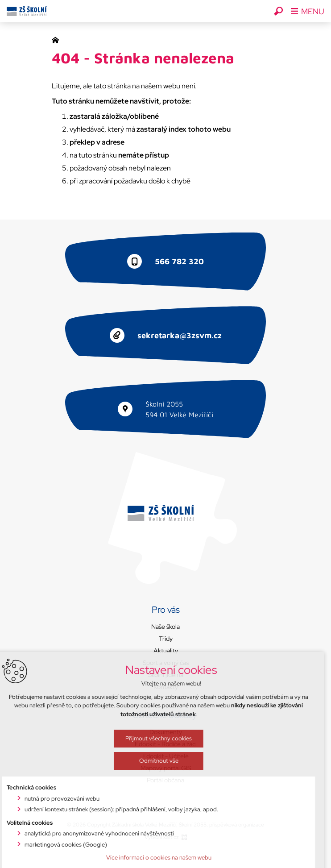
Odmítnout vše (126, 841)
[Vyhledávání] (278, 11)
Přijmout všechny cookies (126, 818)
